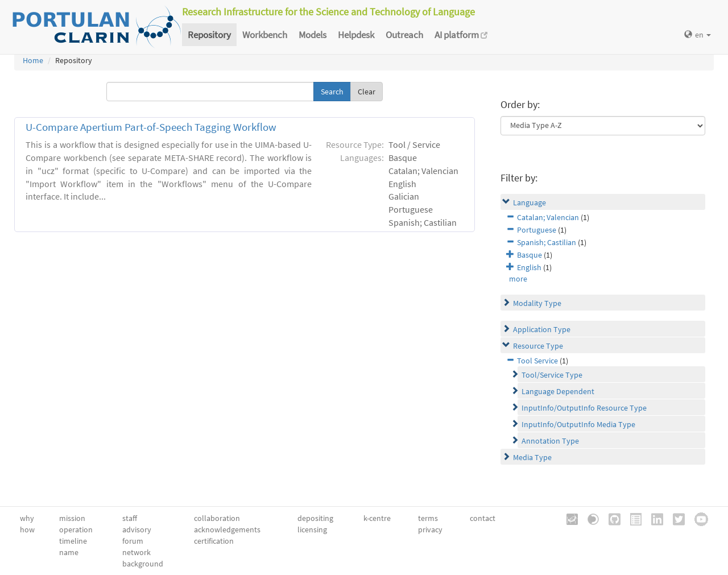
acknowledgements (227, 530)
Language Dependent (558, 391)
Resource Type (538, 346)
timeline (73, 541)
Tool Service (537, 361)
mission (72, 518)
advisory (137, 530)
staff (130, 518)
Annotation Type (550, 441)
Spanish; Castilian (547, 242)
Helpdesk (356, 35)
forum (133, 541)
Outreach (404, 35)
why (27, 518)
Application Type (542, 329)
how (27, 530)
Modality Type (537, 303)
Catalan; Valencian (548, 217)
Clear (367, 92)
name (69, 552)
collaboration (217, 518)
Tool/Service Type (552, 375)
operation (76, 530)
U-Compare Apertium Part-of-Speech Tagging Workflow (151, 127)
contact (483, 518)
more (518, 279)
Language (530, 202)
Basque (530, 255)
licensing (312, 530)
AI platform (461, 35)
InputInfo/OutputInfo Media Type (578, 424)
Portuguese (537, 230)
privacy (430, 530)
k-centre (377, 518)
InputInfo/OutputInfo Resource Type (584, 408)
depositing (315, 518)
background (143, 564)
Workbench (265, 35)
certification (214, 541)
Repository (209, 35)
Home (33, 60)
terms (428, 518)
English (529, 267)
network (136, 552)
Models (313, 35)
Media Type (532, 457)
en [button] (698, 35)
